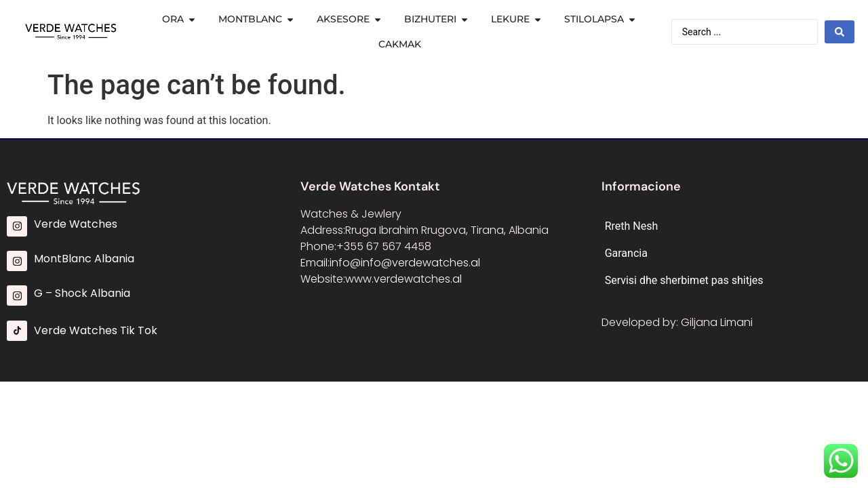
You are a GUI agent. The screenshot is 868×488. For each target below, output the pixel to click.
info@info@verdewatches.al (405, 263)
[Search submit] (840, 32)
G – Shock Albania (82, 293)
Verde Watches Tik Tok (96, 330)
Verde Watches (76, 224)
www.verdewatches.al (403, 279)
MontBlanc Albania (84, 259)
